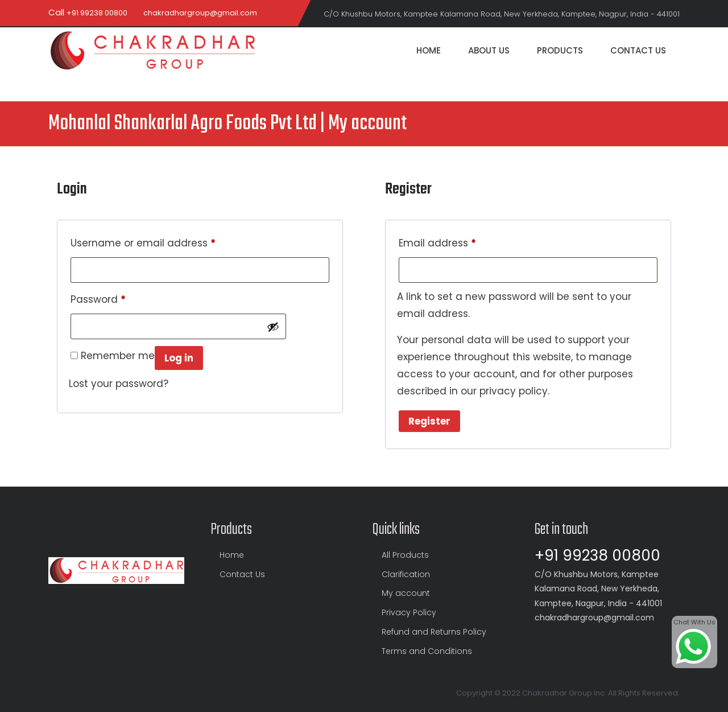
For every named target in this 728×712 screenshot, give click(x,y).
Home (429, 50)
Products (560, 50)
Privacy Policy (409, 612)
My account (406, 593)
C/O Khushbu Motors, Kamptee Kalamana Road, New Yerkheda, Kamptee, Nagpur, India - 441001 (502, 14)
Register (429, 421)
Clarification (406, 574)
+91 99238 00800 (97, 13)
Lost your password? (119, 384)
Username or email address (143, 242)
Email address (437, 242)
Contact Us (638, 50)
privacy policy (514, 391)
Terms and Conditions (427, 651)
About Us (489, 50)
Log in (179, 358)
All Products (405, 555)
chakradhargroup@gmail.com (200, 13)
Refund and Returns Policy (434, 632)
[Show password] (273, 327)
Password (98, 298)
